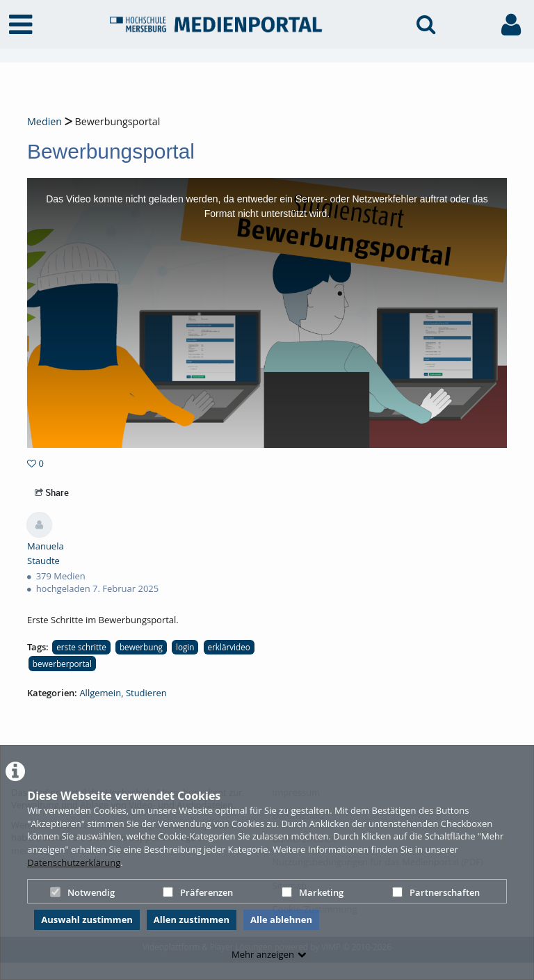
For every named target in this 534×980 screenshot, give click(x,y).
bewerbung (141, 647)
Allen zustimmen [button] (192, 919)
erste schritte (81, 647)
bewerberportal (62, 664)
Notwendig (82, 892)
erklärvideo (229, 647)
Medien (44, 121)
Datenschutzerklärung (74, 862)
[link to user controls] (511, 25)
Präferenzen (198, 892)
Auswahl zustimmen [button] (87, 919)
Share (52, 492)
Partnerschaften (436, 892)
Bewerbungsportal (116, 121)
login (185, 647)
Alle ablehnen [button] (281, 919)
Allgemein (100, 693)
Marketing (313, 892)
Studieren (146, 693)
